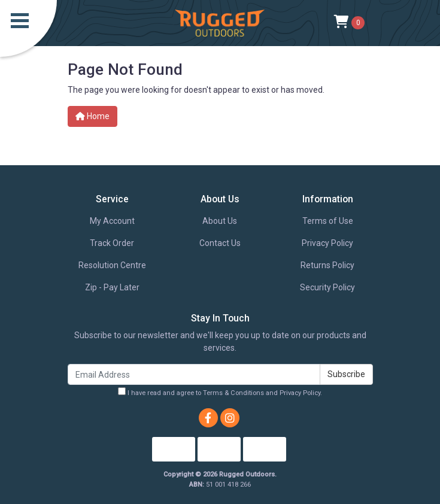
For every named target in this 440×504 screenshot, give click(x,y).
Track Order (112, 243)
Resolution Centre (112, 265)
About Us (220, 221)
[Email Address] (194, 374)
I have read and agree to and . (220, 392)
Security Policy (327, 287)
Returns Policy (327, 265)
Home (92, 116)
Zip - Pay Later (112, 287)
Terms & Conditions (233, 393)
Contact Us (220, 243)
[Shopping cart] (349, 23)
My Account (112, 221)
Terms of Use (328, 221)
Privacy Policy (327, 243)
